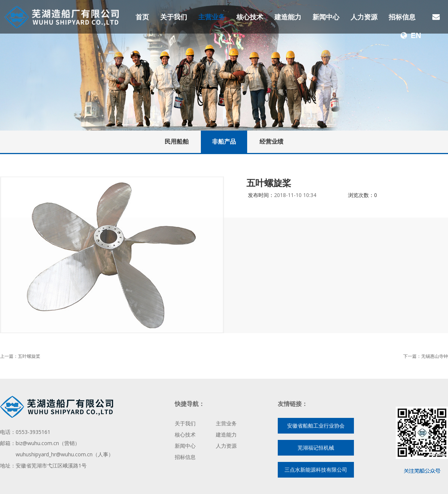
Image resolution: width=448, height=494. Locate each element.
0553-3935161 (33, 432)
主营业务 (212, 17)
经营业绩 (271, 142)
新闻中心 (326, 17)
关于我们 (174, 17)
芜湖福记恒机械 (316, 448)
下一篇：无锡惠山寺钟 (426, 356)
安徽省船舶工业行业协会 (316, 426)
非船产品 (224, 142)
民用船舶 (177, 142)
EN (411, 35)
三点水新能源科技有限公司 (316, 470)
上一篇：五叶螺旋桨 (20, 356)
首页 (142, 17)
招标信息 (402, 17)
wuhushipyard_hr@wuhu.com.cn (54, 454)
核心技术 (250, 17)
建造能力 (288, 17)
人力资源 (364, 17)
